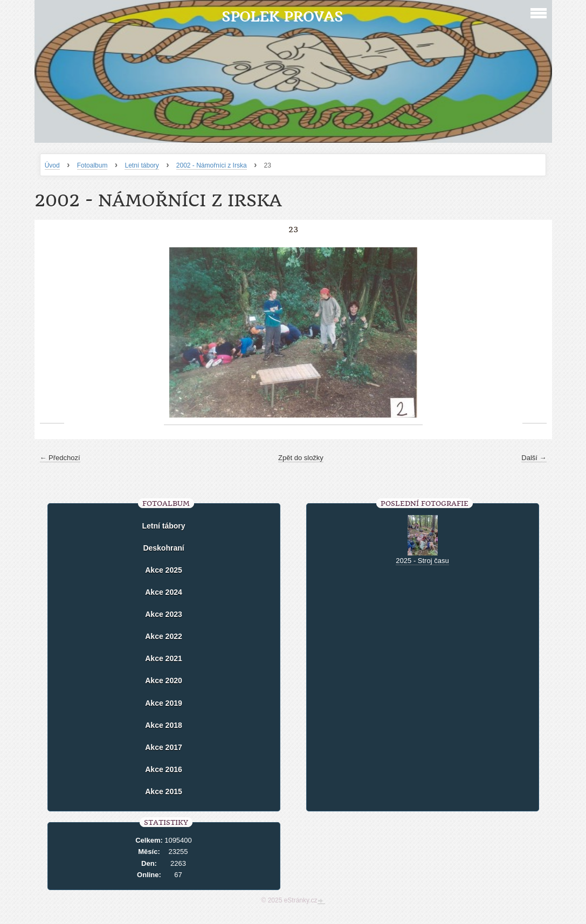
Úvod (52, 165)
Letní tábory (142, 165)
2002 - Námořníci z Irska (212, 165)
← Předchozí (60, 458)
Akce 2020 (164, 680)
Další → (534, 458)
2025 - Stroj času (422, 561)
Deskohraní (163, 548)
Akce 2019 (164, 703)
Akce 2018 (164, 725)
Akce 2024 (164, 592)
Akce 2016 (164, 769)
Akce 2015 (164, 791)
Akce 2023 (164, 614)
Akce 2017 (164, 747)
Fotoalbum (92, 165)
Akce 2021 (164, 658)
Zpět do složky (301, 458)
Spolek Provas (282, 16)
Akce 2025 (164, 570)
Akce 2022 (164, 636)
